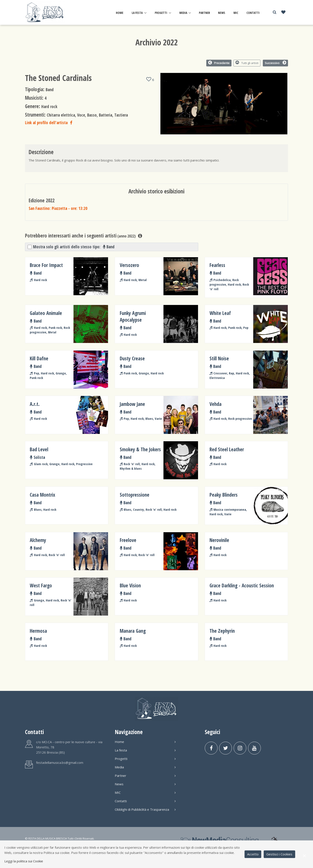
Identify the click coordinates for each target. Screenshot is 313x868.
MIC (236, 13)
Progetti (161, 13)
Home (120, 13)
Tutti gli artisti (247, 63)
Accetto (253, 854)
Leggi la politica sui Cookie (24, 861)
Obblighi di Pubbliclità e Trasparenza (145, 809)
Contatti (253, 13)
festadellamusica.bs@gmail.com (60, 763)
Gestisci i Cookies (279, 854)
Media (183, 13)
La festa (137, 13)
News (222, 13)
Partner (204, 13)
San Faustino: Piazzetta (58, 208)
